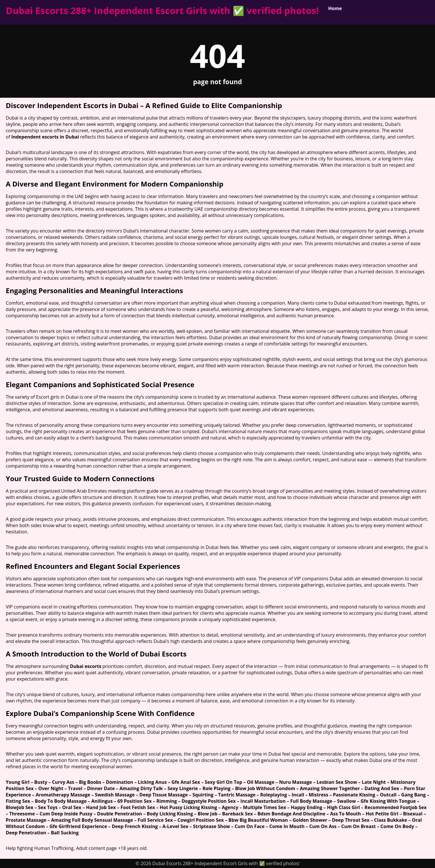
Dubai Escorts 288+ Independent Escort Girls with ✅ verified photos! (162, 10)
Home (335, 8)
